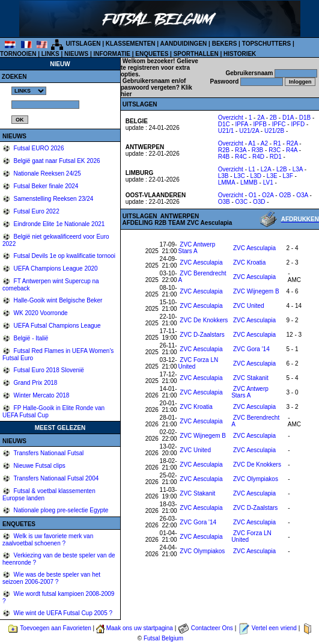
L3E (272, 176)
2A (261, 118)
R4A (292, 150)
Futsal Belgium (163, 638)
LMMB (249, 182)
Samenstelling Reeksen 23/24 (53, 199)
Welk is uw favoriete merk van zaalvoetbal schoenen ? (48, 540)
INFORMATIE (111, 54)
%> (29, 91)
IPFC (279, 124)
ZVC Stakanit (251, 378)
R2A (292, 143)
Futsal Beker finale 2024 (45, 186)
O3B (224, 202)
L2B (282, 169)
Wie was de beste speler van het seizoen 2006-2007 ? (51, 578)
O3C (242, 202)
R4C (241, 157)
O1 (253, 195)
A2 (264, 143)
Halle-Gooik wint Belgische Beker (57, 300)
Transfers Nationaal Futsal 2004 (56, 478)
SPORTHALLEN (196, 54)
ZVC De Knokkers (204, 320)
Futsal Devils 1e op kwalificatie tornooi (64, 256)
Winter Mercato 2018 (41, 395)
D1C (224, 124)
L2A (266, 169)
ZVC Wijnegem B (256, 291)
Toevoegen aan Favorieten (55, 628)
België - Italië (30, 338)
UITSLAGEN (84, 44)
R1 (277, 143)
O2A (268, 195)
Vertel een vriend (274, 628)
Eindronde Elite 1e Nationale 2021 (59, 224)
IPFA (242, 124)
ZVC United (249, 306)
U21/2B (274, 131)
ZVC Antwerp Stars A (197, 248)
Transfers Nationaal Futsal (48, 453)
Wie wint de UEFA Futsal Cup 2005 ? (62, 613)
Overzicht (231, 118)
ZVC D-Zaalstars (202, 335)
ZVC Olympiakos (256, 479)
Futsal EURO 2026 (38, 148)
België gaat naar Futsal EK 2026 (56, 161)
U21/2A (249, 131)
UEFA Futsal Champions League (56, 326)
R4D (258, 157)
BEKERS (225, 44)
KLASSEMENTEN (131, 44)
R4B (224, 157)
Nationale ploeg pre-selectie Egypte (60, 510)
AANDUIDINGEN (184, 44)
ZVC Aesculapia (254, 248)
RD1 (276, 157)
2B (273, 118)
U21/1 (226, 131)
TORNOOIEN (18, 54)
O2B (285, 195)
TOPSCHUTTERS (267, 44)
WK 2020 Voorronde (40, 313)
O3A (302, 195)
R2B (224, 150)
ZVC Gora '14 (251, 349)
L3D (256, 176)
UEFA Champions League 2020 (55, 268)
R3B (257, 150)
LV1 (268, 182)
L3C (239, 176)
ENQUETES (152, 54)
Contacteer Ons (212, 628)
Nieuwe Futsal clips (39, 466)
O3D (259, 202)
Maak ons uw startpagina (140, 628)
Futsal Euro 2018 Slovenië (48, 370)
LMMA (226, 182)
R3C (275, 150)
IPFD (298, 124)
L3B (223, 176)
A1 (252, 143)
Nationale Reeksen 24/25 (47, 173)
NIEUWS (76, 54)
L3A (298, 169)
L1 (252, 169)
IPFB (260, 124)
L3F (288, 176)
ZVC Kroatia (249, 262)
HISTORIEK (240, 54)
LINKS (50, 54)
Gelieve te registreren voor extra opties (159, 68)
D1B (305, 118)
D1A (288, 118)
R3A (241, 150)
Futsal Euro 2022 (36, 211)
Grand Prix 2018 (35, 383)
